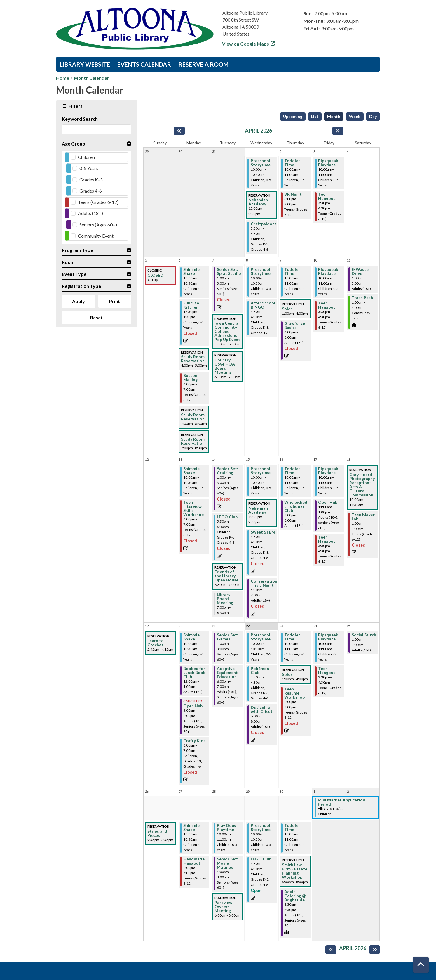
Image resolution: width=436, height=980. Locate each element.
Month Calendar (91, 78)
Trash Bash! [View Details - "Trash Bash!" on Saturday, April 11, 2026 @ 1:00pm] (363, 298)
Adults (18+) (90, 213)
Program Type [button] (77, 250)
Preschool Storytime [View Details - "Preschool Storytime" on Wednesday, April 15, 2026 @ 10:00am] (261, 471)
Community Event (96, 236)
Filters (75, 106)
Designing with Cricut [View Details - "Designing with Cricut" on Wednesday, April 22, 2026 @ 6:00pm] (262, 709)
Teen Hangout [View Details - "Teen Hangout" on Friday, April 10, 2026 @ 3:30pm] (327, 305)
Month (334, 116)
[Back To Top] (421, 965)
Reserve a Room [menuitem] (203, 64)
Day (373, 116)
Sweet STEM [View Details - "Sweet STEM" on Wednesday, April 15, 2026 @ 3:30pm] (263, 532)
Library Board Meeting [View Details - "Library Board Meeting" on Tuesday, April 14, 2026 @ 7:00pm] (225, 599)
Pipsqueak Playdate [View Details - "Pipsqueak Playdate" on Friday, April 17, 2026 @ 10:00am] (328, 471)
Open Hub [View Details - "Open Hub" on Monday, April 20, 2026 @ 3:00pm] (193, 706)
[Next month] (338, 131)
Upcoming (293, 116)
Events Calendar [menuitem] (144, 64)
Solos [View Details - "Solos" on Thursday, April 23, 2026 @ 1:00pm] (287, 674)
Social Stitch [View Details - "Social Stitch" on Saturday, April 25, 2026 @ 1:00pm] (364, 635)
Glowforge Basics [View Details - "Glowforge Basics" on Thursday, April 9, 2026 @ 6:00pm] (295, 325)
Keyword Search (80, 119)
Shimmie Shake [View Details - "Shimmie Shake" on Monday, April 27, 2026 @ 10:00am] (191, 827)
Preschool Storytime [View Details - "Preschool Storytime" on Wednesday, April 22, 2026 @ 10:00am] (261, 637)
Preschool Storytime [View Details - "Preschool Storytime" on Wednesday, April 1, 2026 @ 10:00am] (261, 163)
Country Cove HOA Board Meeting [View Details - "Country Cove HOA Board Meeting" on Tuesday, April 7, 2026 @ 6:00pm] (225, 366)
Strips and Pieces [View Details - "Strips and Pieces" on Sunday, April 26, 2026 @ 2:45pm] (157, 833)
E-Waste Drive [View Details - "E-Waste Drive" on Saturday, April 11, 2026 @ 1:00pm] (360, 271)
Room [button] (68, 262)
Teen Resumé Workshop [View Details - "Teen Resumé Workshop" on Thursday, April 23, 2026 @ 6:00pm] (294, 693)
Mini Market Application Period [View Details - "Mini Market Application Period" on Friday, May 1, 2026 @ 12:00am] (341, 802)
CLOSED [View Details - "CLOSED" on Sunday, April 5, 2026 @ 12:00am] (155, 275)
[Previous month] (179, 131)
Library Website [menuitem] (85, 64)
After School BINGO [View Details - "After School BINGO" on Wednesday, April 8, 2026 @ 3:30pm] (263, 305)
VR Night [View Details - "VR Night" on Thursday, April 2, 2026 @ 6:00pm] (293, 194)
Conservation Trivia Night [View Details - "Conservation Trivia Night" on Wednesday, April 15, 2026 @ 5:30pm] (264, 583)
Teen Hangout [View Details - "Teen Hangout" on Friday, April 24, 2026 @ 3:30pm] (327, 671)
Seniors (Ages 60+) (98, 225)
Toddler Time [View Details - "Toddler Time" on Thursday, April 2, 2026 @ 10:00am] (292, 163)
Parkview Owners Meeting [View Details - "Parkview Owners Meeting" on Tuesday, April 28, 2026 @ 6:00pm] (223, 907)
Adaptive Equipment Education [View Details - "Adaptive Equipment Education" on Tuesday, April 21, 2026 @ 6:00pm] (227, 673)
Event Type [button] (74, 274)
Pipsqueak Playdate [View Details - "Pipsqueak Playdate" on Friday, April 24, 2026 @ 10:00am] (328, 637)
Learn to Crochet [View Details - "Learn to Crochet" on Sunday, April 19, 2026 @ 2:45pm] (156, 643)
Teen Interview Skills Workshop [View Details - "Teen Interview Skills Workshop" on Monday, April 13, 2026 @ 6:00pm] (193, 508)
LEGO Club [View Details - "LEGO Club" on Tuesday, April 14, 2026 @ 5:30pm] (227, 517)
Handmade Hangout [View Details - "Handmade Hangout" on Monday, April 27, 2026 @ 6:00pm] (194, 861)
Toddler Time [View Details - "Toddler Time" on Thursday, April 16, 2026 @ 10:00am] (292, 471)
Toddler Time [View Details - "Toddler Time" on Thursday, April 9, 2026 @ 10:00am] (292, 271)
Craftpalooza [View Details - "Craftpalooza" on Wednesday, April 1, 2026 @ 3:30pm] (264, 224)
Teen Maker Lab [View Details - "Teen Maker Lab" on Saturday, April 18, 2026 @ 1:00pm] (363, 517)
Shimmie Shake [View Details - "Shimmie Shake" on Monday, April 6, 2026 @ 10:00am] (191, 271)
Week (355, 116)
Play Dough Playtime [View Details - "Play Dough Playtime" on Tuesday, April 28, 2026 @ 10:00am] (228, 827)
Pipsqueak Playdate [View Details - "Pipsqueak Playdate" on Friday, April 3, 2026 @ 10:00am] (328, 163)
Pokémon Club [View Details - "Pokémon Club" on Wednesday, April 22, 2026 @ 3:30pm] (260, 671)
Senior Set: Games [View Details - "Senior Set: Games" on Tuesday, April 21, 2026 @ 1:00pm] (227, 637)
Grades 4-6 (91, 191)
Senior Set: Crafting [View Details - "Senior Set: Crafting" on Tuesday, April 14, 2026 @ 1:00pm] (227, 471)
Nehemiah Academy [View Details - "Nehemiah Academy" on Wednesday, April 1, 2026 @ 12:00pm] (258, 202)
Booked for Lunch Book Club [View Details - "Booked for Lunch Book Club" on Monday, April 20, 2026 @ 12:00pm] (194, 673)
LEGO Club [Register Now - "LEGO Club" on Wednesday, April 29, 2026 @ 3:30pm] (261, 859)
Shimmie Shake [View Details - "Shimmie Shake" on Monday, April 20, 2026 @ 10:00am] (191, 637)
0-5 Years (89, 168)
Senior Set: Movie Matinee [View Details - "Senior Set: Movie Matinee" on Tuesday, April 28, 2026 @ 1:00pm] (227, 863)
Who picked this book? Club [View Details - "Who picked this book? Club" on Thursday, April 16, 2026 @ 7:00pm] (296, 506)
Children (86, 157)
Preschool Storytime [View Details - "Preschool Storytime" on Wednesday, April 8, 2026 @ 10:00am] (261, 271)
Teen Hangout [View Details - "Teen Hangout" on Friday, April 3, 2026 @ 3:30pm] (327, 196)
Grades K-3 (91, 180)
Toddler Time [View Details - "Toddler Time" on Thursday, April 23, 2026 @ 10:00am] (292, 637)
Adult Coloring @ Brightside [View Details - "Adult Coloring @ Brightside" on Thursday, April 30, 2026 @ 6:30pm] (295, 896)
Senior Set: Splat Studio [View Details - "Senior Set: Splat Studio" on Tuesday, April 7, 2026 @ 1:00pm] (229, 271)
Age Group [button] (74, 144)
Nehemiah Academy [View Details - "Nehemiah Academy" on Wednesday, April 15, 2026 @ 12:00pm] (258, 510)
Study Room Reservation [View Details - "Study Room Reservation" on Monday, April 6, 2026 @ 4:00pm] (193, 359)
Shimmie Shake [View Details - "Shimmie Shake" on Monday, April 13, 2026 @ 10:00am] (191, 471)
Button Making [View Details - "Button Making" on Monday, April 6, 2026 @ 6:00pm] (190, 378)
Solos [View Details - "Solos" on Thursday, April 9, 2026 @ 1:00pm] (287, 309)
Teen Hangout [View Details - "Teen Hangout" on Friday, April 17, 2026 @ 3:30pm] (327, 539)
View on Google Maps (246, 44)
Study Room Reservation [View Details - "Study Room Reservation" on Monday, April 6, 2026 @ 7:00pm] (193, 417)
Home (63, 78)
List (315, 116)
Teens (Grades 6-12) (98, 202)
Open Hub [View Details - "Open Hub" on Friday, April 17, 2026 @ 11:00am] (328, 502)
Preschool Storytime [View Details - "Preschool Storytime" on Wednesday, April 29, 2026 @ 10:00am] (261, 827)
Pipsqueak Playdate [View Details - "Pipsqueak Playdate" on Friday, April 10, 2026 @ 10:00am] (328, 271)
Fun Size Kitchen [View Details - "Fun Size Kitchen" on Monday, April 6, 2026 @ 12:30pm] (191, 305)
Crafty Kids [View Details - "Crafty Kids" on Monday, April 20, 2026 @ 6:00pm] (194, 741)
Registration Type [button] (81, 286)
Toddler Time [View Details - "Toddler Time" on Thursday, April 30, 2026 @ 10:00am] (292, 827)
